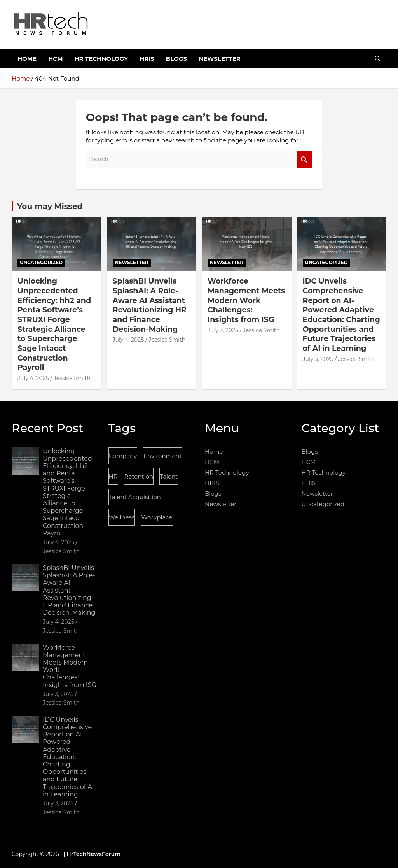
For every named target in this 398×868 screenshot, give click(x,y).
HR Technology (101, 59)
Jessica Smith (72, 378)
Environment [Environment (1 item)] (163, 456)
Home (27, 59)
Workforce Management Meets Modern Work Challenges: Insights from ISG (246, 300)
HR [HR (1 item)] (113, 476)
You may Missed (50, 206)
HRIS (147, 59)
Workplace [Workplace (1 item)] (157, 517)
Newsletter (220, 59)
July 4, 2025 (33, 378)
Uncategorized (41, 262)
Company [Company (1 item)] (123, 456)
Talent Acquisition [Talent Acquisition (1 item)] (135, 497)
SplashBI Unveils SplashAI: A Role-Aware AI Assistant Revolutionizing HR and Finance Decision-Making (150, 305)
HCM (55, 59)
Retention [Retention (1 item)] (139, 476)
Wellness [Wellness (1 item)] (122, 517)
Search (304, 159)
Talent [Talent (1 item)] (169, 476)
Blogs (176, 59)
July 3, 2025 (223, 330)
